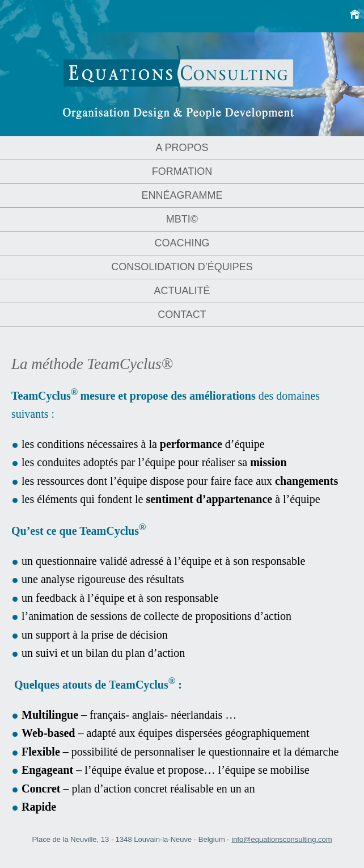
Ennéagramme (182, 195)
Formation (182, 171)
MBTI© (182, 219)
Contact (182, 315)
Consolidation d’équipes (182, 267)
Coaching (182, 243)
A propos (182, 148)
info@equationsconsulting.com (282, 839)
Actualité (182, 291)
